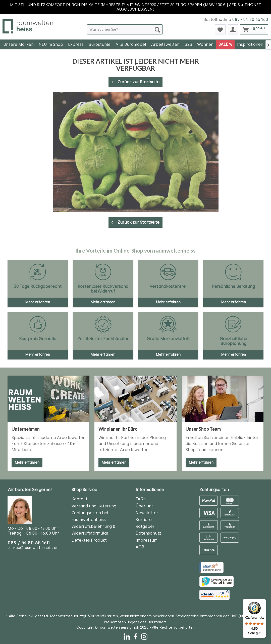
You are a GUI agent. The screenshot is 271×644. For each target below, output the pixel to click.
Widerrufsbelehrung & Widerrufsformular (94, 530)
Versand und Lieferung (94, 506)
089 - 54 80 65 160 (250, 19)
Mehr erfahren (27, 462)
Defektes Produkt (89, 540)
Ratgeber (145, 526)
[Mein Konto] (233, 29)
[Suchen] (157, 29)
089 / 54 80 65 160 (29, 543)
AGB (140, 547)
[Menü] (263, 602)
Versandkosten (103, 616)
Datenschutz (148, 533)
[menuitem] (125, 29)
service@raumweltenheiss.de (33, 548)
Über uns (145, 506)
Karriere (144, 520)
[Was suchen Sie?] (125, 29)
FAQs (141, 499)
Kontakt (79, 499)
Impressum (147, 540)
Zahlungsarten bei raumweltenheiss (90, 516)
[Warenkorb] (254, 29)
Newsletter (147, 513)
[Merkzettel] (220, 29)
